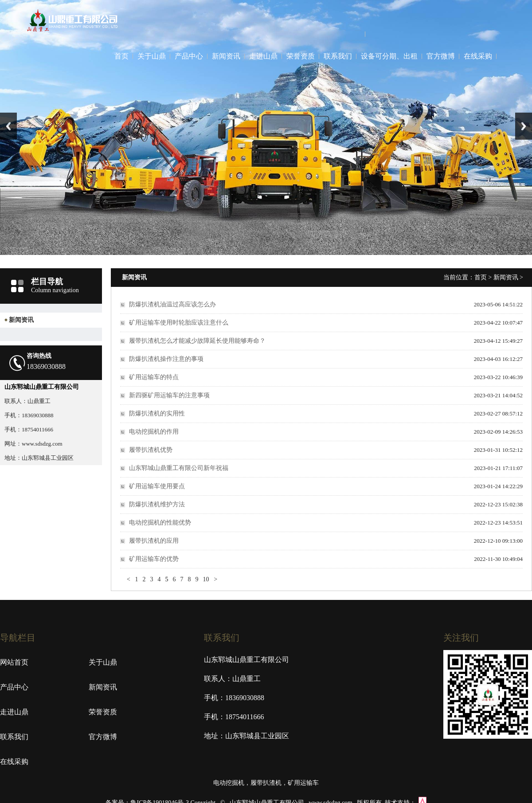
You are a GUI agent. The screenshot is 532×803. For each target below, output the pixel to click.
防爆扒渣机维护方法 (157, 504)
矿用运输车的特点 (154, 377)
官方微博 (441, 56)
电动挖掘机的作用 (154, 432)
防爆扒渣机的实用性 (157, 413)
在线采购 (478, 56)
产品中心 (189, 56)
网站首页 (14, 662)
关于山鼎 (152, 56)
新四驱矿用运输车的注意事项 (169, 395)
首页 (121, 56)
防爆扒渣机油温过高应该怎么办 (172, 304)
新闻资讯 (226, 56)
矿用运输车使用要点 (157, 486)
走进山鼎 (263, 56)
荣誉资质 (301, 56)
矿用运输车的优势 (154, 559)
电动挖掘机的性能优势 (160, 523)
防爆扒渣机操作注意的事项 (166, 359)
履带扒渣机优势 (151, 450)
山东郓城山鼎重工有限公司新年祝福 (179, 468)
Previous (8, 126)
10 (206, 579)
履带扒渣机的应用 (154, 541)
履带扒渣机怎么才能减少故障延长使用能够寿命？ (197, 341)
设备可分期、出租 (389, 56)
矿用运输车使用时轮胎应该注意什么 (179, 323)
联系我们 (338, 56)
